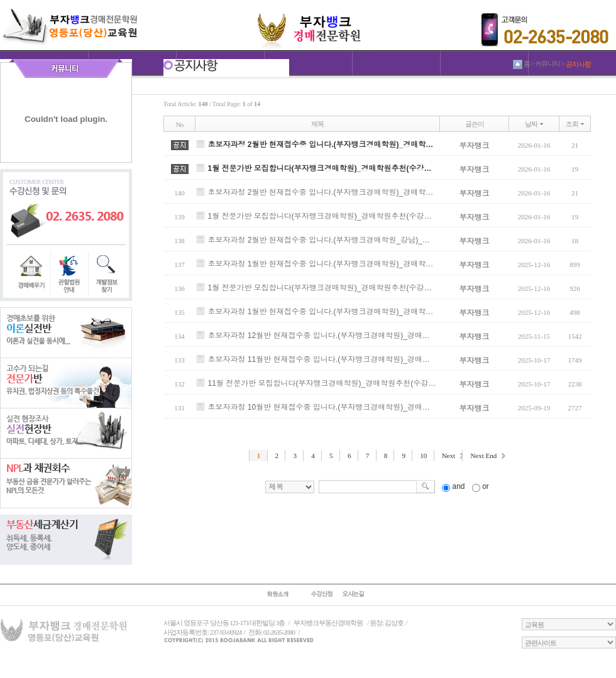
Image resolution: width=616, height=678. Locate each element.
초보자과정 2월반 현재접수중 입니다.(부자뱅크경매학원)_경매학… (321, 145)
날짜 (531, 124)
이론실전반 (66, 332)
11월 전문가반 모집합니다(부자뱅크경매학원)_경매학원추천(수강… (322, 383)
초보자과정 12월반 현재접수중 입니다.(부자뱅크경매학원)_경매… (319, 336)
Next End (483, 456)
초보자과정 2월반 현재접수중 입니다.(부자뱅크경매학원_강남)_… (319, 240)
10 (423, 456)
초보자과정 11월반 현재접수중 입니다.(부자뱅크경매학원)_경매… (319, 359)
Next (448, 456)
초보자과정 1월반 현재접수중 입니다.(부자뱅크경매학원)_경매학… (321, 264)
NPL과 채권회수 (66, 483)
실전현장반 (66, 433)
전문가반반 (66, 383)
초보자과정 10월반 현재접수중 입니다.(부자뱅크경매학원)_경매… (319, 407)
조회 (572, 124)
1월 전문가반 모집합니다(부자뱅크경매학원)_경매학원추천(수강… (320, 168)
